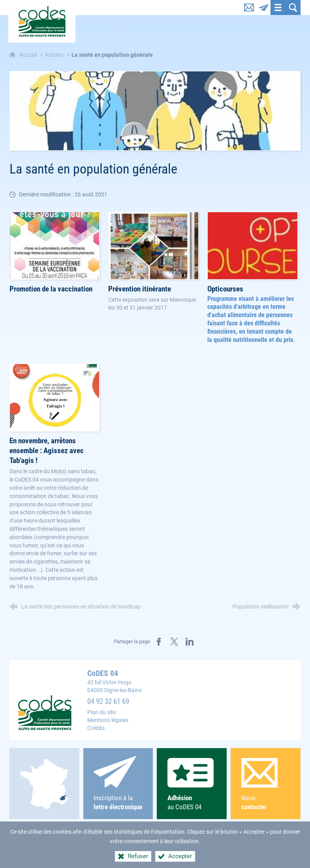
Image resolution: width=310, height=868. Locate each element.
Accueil (29, 55)
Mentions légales (108, 720)
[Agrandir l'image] (155, 111)
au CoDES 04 (192, 784)
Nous (266, 785)
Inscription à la (118, 784)
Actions (54, 55)
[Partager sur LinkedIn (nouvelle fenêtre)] (190, 642)
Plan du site (101, 712)
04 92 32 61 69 (108, 702)
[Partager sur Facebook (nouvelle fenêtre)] (159, 642)
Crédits (96, 728)
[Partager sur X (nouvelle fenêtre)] (174, 642)
